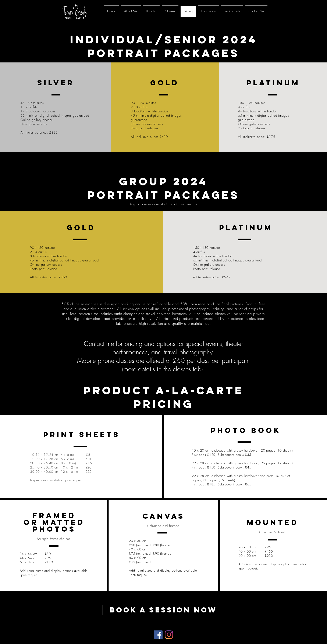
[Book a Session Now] (163, 610)
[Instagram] (169, 635)
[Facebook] (158, 635)
